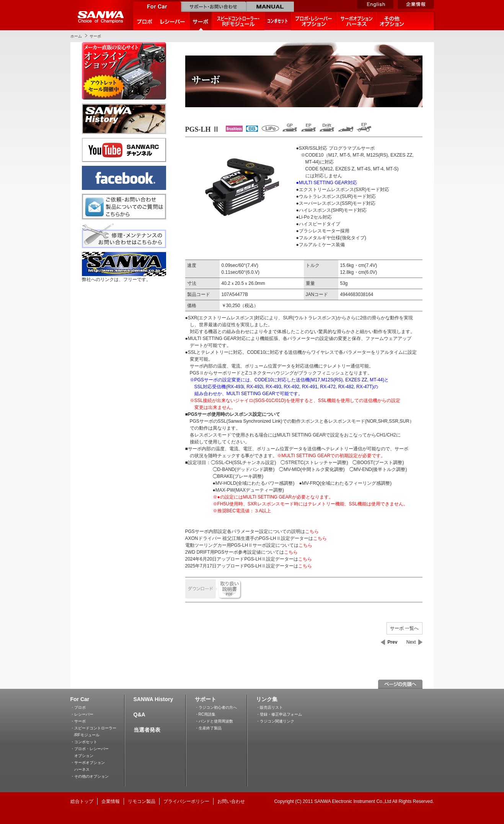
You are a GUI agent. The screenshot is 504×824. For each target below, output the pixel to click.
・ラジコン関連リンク (275, 721)
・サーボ (78, 721)
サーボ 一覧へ (404, 628)
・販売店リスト (269, 707)
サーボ (95, 36)
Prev (392, 642)
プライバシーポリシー (186, 801)
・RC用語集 (205, 714)
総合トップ (82, 801)
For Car (80, 699)
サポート (206, 699)
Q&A (139, 714)
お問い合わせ (231, 801)
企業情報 (111, 801)
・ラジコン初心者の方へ (216, 707)
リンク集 (267, 699)
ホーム (76, 36)
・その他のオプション (90, 776)
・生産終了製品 (208, 728)
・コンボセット (84, 742)
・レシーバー (82, 714)
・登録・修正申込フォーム (279, 714)
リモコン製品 (142, 801)
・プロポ (78, 707)
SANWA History (153, 699)
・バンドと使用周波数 (214, 721)
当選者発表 (147, 730)
